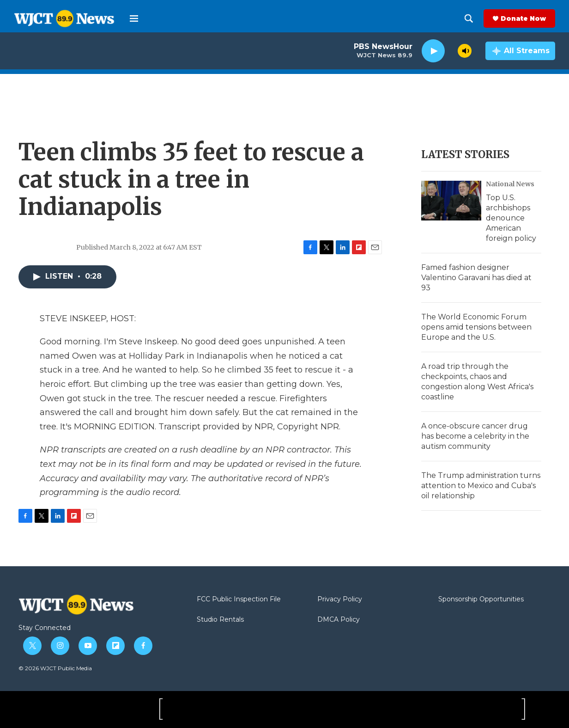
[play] (433, 51)
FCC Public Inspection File (239, 600)
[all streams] (520, 51)
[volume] (465, 51)
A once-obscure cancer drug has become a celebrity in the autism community (475, 436)
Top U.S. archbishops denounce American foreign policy (511, 218)
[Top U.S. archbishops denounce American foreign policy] (451, 201)
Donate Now (523, 18)
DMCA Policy (339, 620)
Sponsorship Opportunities (481, 600)
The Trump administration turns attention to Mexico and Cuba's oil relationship (481, 486)
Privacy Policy (340, 600)
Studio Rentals (220, 620)
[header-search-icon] (469, 18)
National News (510, 184)
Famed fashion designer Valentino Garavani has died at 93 (476, 278)
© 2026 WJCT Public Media (55, 668)
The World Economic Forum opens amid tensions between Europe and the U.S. (476, 327)
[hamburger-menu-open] (134, 18)
